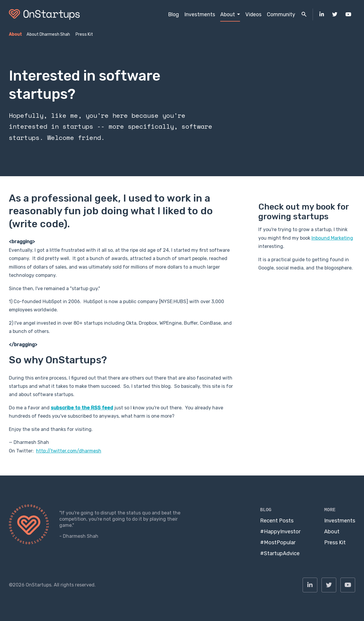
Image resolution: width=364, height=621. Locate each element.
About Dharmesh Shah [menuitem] (48, 34)
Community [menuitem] (281, 14)
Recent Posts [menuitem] (277, 521)
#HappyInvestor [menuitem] (280, 532)
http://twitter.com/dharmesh (69, 451)
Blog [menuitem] (173, 14)
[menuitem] (322, 14)
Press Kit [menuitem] (84, 34)
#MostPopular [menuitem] (278, 542)
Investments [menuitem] (200, 14)
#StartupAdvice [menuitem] (280, 553)
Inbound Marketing (332, 238)
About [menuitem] (228, 14)
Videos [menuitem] (253, 14)
